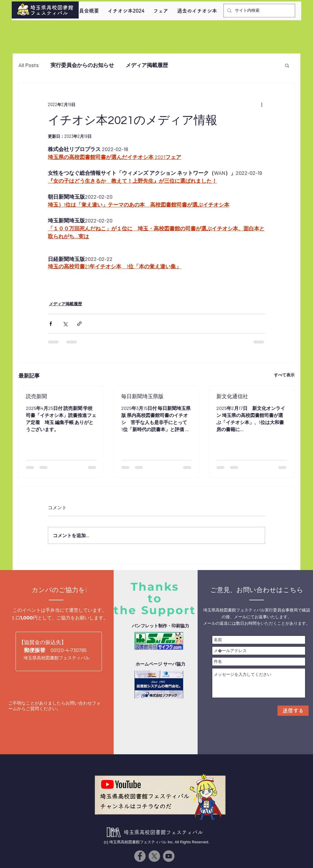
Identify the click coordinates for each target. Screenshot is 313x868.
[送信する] (293, 711)
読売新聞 (36, 397)
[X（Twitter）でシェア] (65, 324)
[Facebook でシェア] (51, 324)
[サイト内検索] (259, 11)
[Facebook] (140, 856)
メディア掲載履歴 (147, 65)
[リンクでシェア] (79, 324)
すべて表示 (284, 375)
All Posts (29, 65)
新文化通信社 (232, 397)
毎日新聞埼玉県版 (142, 397)
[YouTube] (169, 856)
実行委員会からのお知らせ (82, 65)
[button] (287, 65)
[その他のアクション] (262, 104)
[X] (154, 856)
